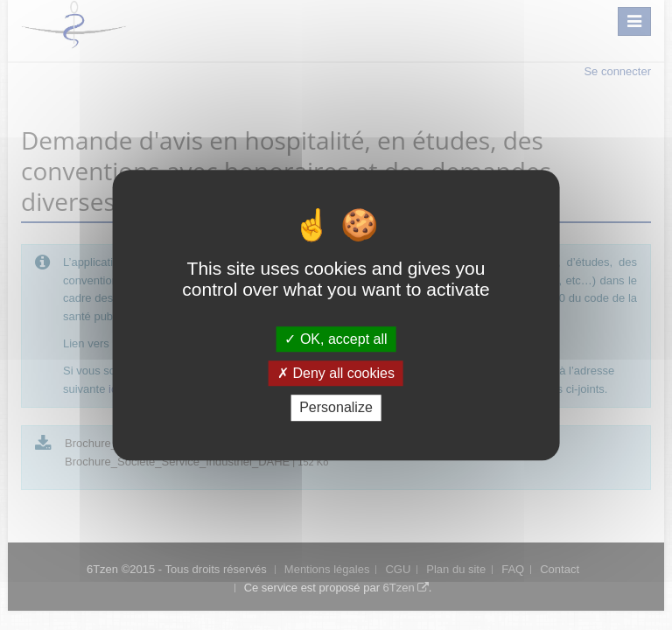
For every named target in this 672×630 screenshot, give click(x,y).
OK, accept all (336, 339)
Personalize (336, 408)
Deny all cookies (336, 373)
